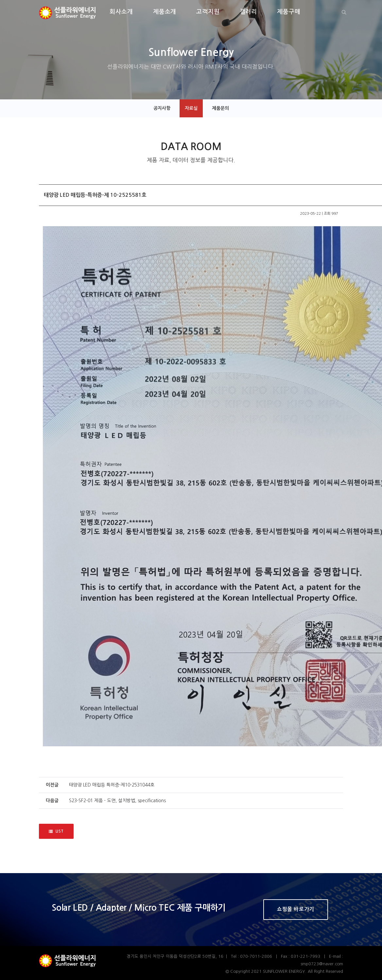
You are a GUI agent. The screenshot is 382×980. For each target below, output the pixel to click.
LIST (56, 831)
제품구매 (289, 12)
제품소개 (165, 12)
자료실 (191, 108)
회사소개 (121, 12)
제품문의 (220, 108)
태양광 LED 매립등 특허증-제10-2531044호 (112, 785)
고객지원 (208, 12)
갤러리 (249, 12)
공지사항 (162, 108)
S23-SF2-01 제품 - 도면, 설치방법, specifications (117, 801)
